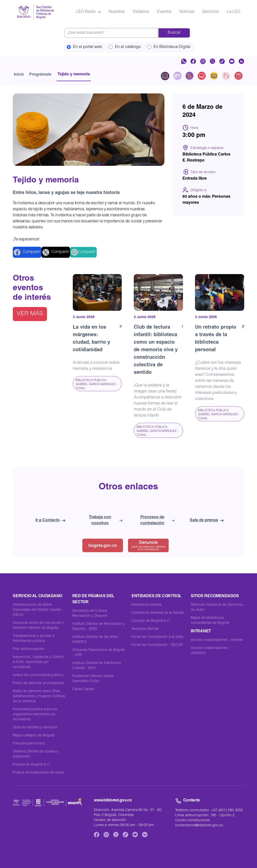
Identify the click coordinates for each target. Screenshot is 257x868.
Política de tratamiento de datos (38, 773)
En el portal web (84, 47)
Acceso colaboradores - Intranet (217, 640)
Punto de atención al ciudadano (39, 683)
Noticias (187, 12)
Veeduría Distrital (145, 629)
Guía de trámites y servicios (35, 728)
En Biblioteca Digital (169, 47)
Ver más (30, 314)
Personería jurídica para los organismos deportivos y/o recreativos (35, 714)
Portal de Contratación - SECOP (157, 645)
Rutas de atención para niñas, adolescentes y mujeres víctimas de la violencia (39, 696)
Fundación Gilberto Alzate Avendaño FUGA (93, 679)
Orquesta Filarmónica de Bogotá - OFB (99, 653)
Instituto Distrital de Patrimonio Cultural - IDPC (97, 666)
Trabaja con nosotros (106, 521)
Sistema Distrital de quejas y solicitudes (36, 754)
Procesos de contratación (157, 521)
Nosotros (117, 12)
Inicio (19, 75)
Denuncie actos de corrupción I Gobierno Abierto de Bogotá (38, 626)
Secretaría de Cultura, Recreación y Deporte (90, 614)
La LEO (234, 12)
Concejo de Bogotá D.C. (151, 621)
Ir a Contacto (50, 521)
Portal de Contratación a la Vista (157, 637)
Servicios (211, 12)
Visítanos (141, 12)
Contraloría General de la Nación (158, 613)
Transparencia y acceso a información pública (34, 639)
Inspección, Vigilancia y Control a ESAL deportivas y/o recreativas (38, 662)
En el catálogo (125, 47)
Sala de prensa (207, 521)
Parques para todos (29, 744)
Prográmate (40, 75)
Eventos (164, 12)
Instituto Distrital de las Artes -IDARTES (96, 640)
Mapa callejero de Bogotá (34, 736)
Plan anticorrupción (28, 649)
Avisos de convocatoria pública (38, 675)
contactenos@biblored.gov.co (199, 826)
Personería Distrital (147, 605)
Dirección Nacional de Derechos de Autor (217, 607)
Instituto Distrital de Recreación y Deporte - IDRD (99, 627)
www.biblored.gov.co (113, 801)
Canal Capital (83, 689)
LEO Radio (88, 12)
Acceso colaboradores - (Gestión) (210, 651)
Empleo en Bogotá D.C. (32, 765)
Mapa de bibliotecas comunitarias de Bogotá (210, 621)
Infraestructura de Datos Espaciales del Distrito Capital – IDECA (38, 610)
